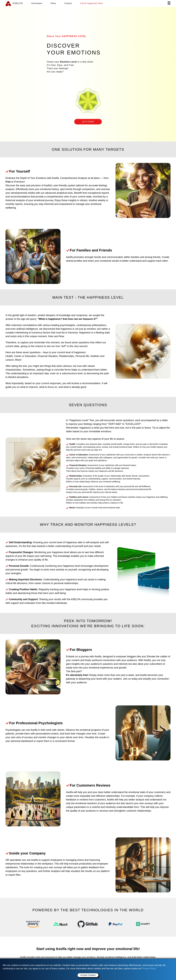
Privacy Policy (149, 969)
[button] (88, 122)
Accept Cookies (88, 975)
